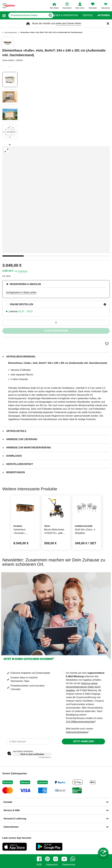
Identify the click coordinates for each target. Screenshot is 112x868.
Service (88, 15)
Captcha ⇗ (45, 757)
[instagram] (56, 859)
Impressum (52, 865)
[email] (29, 741)
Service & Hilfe (12, 810)
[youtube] (64, 859)
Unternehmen (11, 827)
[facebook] (39, 859)
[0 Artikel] (56, 323)
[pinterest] (47, 859)
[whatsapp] (73, 859)
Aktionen (104, 15)
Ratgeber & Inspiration (63, 15)
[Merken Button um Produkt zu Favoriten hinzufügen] (107, 344)
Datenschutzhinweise (77, 732)
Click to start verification (32, 754)
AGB (39, 865)
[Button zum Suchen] (50, 15)
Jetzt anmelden (83, 741)
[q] (28, 15)
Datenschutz (69, 865)
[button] (4, 15)
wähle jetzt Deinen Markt (68, 23)
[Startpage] (9, 6)
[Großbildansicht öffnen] (56, 200)
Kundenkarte (22, 271)
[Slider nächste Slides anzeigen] (10, 144)
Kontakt (8, 802)
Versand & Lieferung (15, 819)
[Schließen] (108, 24)
